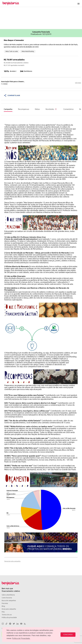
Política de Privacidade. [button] (21, 638)
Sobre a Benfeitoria (8, 595)
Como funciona (7, 598)
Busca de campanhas (9, 601)
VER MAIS (78, 83)
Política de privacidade (9, 617)
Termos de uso (7, 615)
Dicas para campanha (9, 609)
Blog (3, 606)
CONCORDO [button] (68, 635)
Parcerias (5, 603)
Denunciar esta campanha (12, 561)
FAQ (3, 612)
